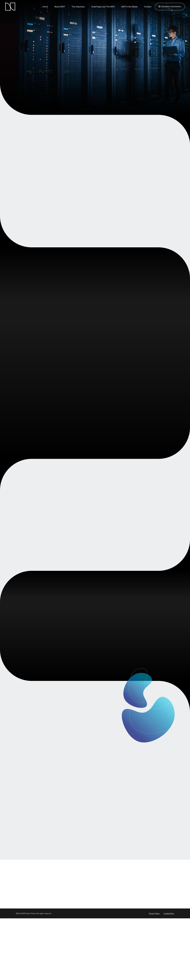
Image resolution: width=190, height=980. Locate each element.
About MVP (60, 7)
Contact (148, 7)
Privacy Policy (154, 913)
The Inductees (78, 7)
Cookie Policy (169, 913)
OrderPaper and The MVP (103, 7)
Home (45, 7)
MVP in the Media (129, 7)
